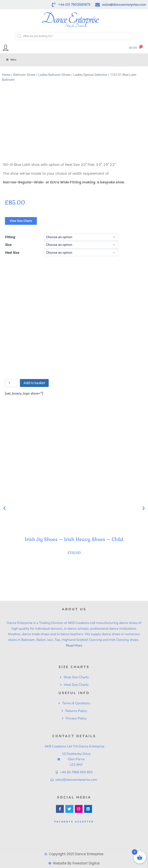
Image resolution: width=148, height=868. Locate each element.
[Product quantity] (11, 383)
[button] (4, 508)
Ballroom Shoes (24, 75)
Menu (11, 60)
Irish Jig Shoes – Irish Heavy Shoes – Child (74, 539)
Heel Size (12, 253)
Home (6, 75)
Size (8, 245)
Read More (74, 645)
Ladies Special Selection (90, 75)
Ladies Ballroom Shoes (54, 75)
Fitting (10, 237)
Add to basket (34, 383)
